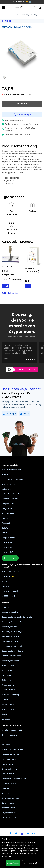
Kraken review (8, 685)
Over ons (6, 788)
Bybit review (7, 670)
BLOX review (7, 680)
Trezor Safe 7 (8, 552)
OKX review (7, 675)
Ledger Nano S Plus (10, 499)
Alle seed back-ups (10, 572)
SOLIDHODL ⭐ (8, 577)
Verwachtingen (9, 704)
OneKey (5, 518)
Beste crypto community (13, 646)
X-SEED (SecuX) (9, 596)
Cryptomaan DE (9, 813)
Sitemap (6, 607)
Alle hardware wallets (11, 470)
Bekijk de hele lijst (10, 293)
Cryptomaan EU (9, 817)
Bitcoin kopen (8, 666)
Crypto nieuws (8, 764)
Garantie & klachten (11, 769)
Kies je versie (8, 275)
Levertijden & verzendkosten (14, 779)
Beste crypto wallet (10, 661)
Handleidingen (8, 774)
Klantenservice (10, 558)
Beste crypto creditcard (12, 651)
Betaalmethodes (9, 759)
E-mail (24, 414)
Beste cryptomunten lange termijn (17, 622)
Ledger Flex (7, 489)
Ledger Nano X (8, 504)
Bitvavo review (8, 690)
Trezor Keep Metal (10, 591)
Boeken (8, 21)
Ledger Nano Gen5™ (11, 494)
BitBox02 (6, 475)
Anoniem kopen (9, 808)
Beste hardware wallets (12, 656)
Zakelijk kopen (8, 803)
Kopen (5, 714)
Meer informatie (31, 863)
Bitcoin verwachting (11, 695)
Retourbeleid (8, 793)
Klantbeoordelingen (11, 798)
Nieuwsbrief (7, 740)
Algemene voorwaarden (12, 750)
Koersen (5, 699)
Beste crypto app (10, 627)
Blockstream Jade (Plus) (13, 479)
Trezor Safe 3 (8, 542)
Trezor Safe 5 (8, 547)
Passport (6, 523)
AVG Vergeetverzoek (11, 754)
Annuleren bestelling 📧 (12, 730)
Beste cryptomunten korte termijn (17, 617)
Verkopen (6, 719)
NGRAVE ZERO (8, 513)
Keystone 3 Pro (8, 484)
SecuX (5, 533)
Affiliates (6, 745)
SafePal (5, 528)
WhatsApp (9, 414)
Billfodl (5, 581)
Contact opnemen (10, 735)
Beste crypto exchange (12, 632)
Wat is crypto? (8, 709)
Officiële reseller (9, 784)
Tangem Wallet (9, 538)
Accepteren (13, 863)
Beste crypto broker (11, 636)
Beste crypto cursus (11, 641)
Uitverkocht (22, 104)
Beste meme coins (10, 612)
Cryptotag (7, 586)
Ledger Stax (7, 509)
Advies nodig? (22, 115)
